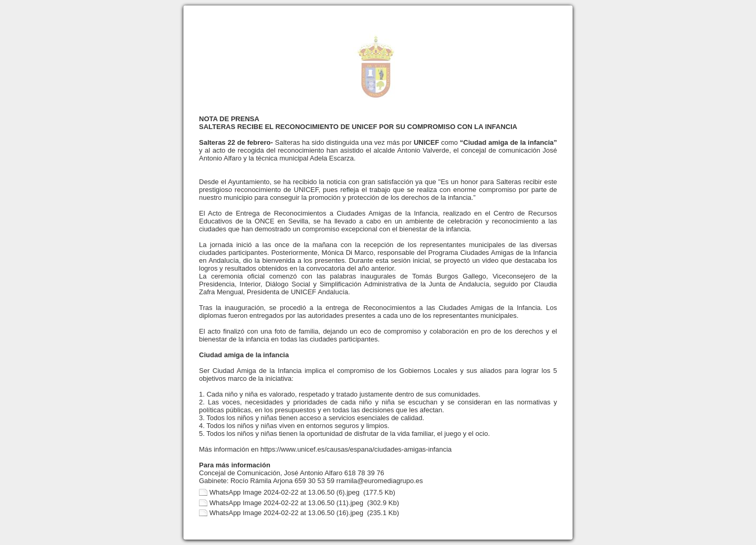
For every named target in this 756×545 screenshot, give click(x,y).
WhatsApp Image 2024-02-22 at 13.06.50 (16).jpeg (286, 513)
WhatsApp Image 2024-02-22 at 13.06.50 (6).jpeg (285, 492)
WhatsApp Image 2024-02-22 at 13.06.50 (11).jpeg (286, 503)
